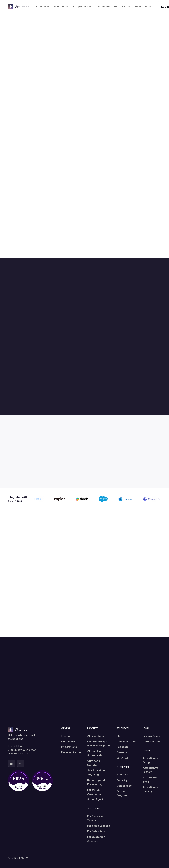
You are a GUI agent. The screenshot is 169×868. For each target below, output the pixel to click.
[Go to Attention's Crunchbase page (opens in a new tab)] (21, 763)
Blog (119, 736)
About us (122, 775)
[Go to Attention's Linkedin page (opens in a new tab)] (12, 763)
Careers (122, 752)
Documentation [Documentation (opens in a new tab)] (71, 752)
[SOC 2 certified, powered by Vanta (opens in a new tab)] (42, 781)
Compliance (124, 786)
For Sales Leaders (99, 826)
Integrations (69, 747)
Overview (67, 736)
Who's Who (123, 758)
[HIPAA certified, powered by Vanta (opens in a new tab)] (18, 781)
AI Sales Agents (97, 736)
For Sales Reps (97, 831)
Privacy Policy (151, 736)
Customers (103, 7)
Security (122, 780)
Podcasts (123, 747)
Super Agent (95, 799)
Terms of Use (151, 741)
